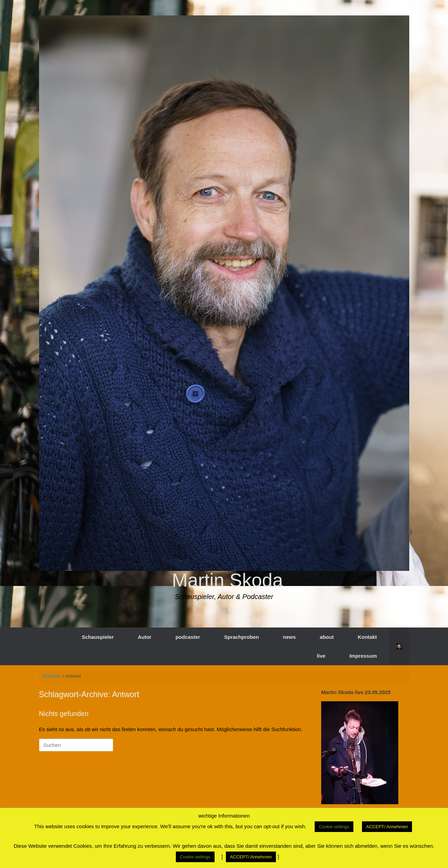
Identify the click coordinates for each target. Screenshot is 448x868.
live (321, 656)
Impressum (363, 656)
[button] (399, 646)
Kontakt (367, 637)
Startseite (52, 676)
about (327, 637)
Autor (145, 637)
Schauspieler (98, 637)
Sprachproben (242, 637)
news (289, 637)
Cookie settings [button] (334, 827)
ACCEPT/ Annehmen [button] (387, 827)
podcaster (188, 637)
